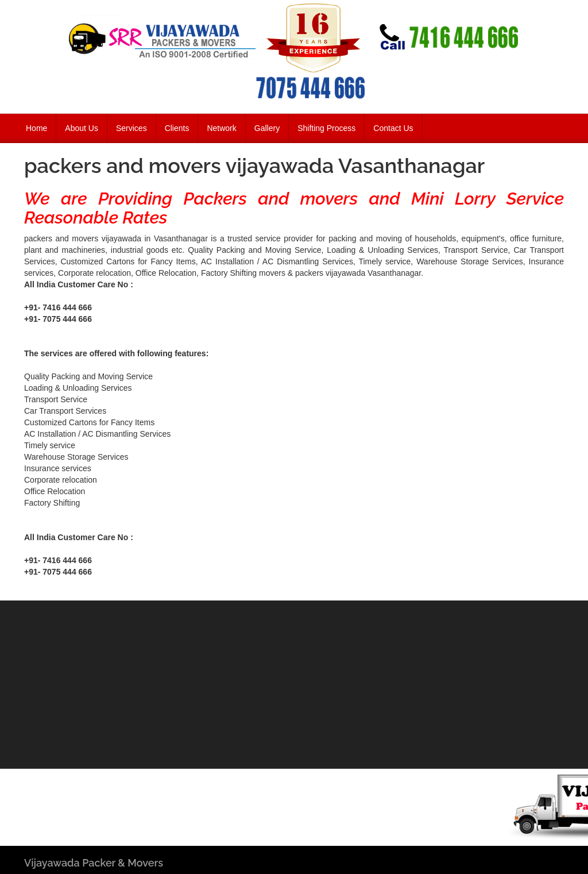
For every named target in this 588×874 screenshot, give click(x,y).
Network (221, 128)
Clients (177, 128)
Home (36, 128)
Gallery (267, 128)
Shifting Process (326, 128)
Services (131, 128)
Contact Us (393, 128)
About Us (82, 128)
